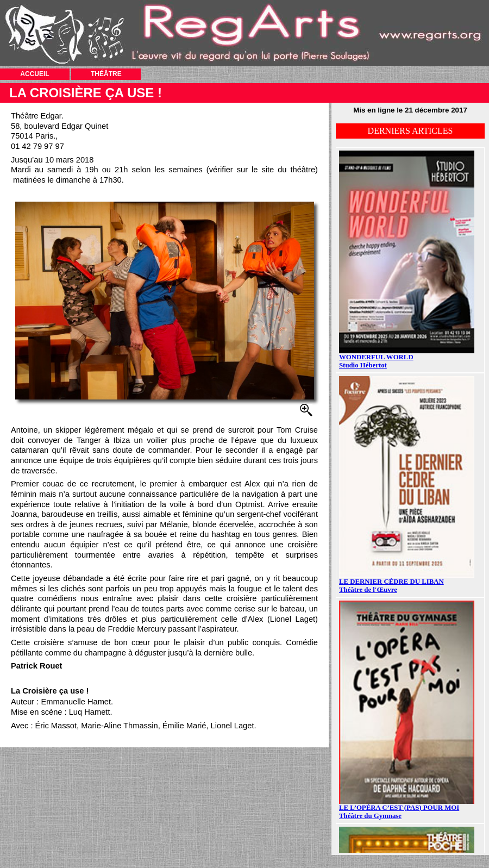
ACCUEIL (35, 74)
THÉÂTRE (106, 74)
